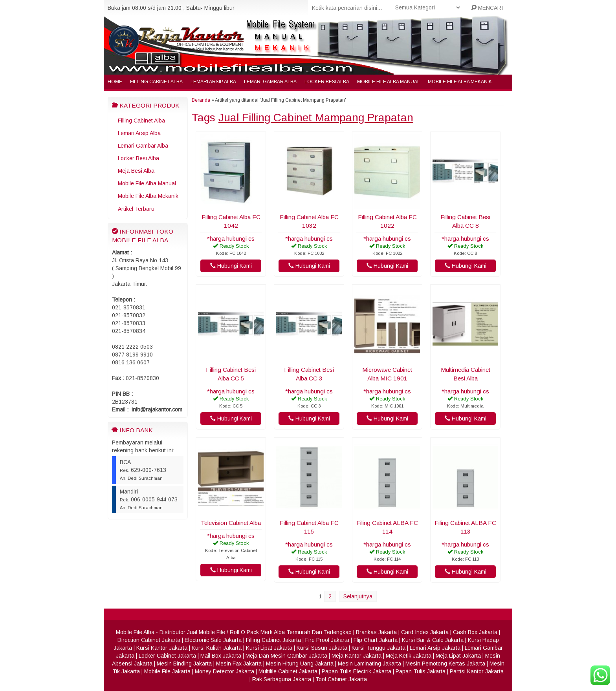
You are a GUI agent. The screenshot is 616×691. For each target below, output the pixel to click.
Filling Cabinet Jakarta (273, 640)
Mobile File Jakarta (167, 671)
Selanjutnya (358, 596)
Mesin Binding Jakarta (184, 664)
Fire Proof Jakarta (327, 640)
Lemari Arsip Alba (213, 82)
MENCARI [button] (487, 8)
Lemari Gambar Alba (270, 82)
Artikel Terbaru (136, 209)
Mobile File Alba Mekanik (460, 82)
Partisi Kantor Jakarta (477, 671)
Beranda (201, 100)
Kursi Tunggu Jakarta (379, 648)
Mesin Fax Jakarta (239, 664)
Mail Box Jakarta (221, 656)
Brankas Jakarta (376, 632)
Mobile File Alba (135, 632)
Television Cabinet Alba (231, 523)
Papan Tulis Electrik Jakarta (357, 671)
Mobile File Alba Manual (389, 82)
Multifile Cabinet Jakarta (288, 671)
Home (115, 82)
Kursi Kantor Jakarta (162, 648)
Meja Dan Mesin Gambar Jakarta (286, 656)
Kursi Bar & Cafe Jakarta (433, 640)
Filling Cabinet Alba (156, 82)
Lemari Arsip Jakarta (435, 648)
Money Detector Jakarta (225, 671)
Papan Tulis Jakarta (421, 671)
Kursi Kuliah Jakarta (217, 648)
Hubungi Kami (231, 266)
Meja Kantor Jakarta (357, 656)
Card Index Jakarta (425, 632)
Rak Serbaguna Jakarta (282, 679)
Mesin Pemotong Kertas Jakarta (445, 664)
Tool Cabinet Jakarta (341, 679)
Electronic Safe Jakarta (213, 640)
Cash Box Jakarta (475, 632)
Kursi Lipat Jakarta (269, 648)
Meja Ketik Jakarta (409, 656)
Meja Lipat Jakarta (458, 656)
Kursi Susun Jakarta (322, 648)
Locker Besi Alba (327, 82)
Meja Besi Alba (136, 171)
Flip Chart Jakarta (376, 640)
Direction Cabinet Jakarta (149, 640)
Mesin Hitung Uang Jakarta (300, 664)
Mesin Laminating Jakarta (369, 664)
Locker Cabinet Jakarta (167, 656)
